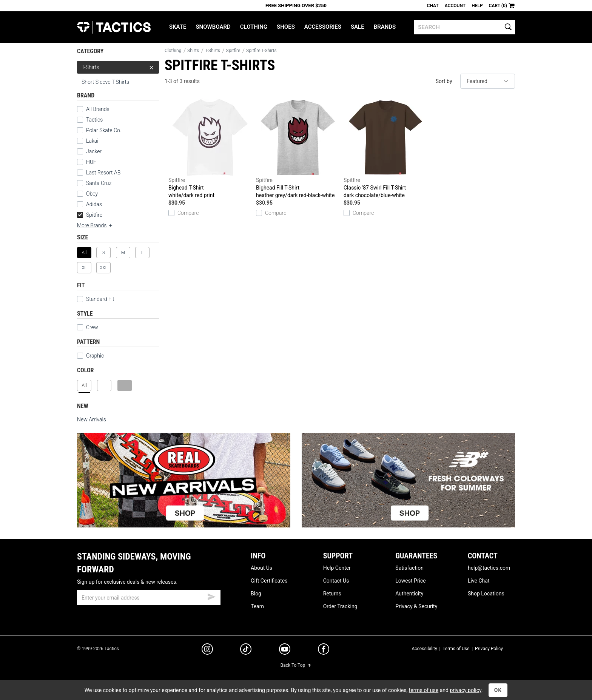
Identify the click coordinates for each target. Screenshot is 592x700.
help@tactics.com (489, 568)
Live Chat (479, 581)
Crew (87, 327)
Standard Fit (96, 299)
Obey (92, 194)
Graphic (95, 356)
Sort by (444, 81)
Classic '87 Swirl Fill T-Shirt (385, 149)
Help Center (337, 568)
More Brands (95, 225)
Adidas (94, 204)
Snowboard (213, 27)
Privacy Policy (489, 649)
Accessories (323, 27)
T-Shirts (118, 67)
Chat (433, 6)
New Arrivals (92, 419)
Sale (358, 27)
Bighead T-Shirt (210, 149)
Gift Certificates (269, 581)
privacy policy (466, 690)
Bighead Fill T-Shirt (298, 149)
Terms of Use (456, 649)
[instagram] (207, 650)
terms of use (424, 690)
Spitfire (90, 215)
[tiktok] (246, 650)
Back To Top (296, 665)
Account (455, 6)
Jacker (94, 151)
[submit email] (211, 596)
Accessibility (424, 649)
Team (257, 606)
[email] (149, 598)
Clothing (254, 27)
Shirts (193, 51)
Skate (178, 27)
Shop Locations (486, 594)
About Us (261, 568)
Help (477, 6)
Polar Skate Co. (104, 130)
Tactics (114, 27)
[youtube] (285, 651)
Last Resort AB (103, 173)
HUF (91, 162)
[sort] (488, 81)
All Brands (98, 109)
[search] (465, 27)
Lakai (92, 141)
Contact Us (336, 581)
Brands (385, 27)
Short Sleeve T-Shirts (105, 82)
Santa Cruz (99, 183)
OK (498, 690)
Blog (256, 594)
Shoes (286, 27)
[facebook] (324, 651)
